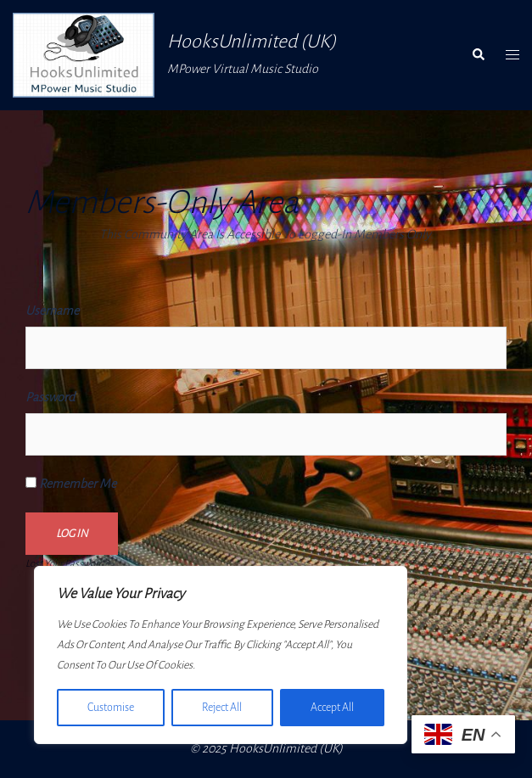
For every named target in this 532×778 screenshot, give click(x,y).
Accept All (332, 708)
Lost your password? (67, 564)
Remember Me (71, 484)
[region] (221, 655)
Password (50, 397)
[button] (478, 55)
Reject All (222, 708)
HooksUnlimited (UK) (252, 42)
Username (52, 311)
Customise (111, 708)
